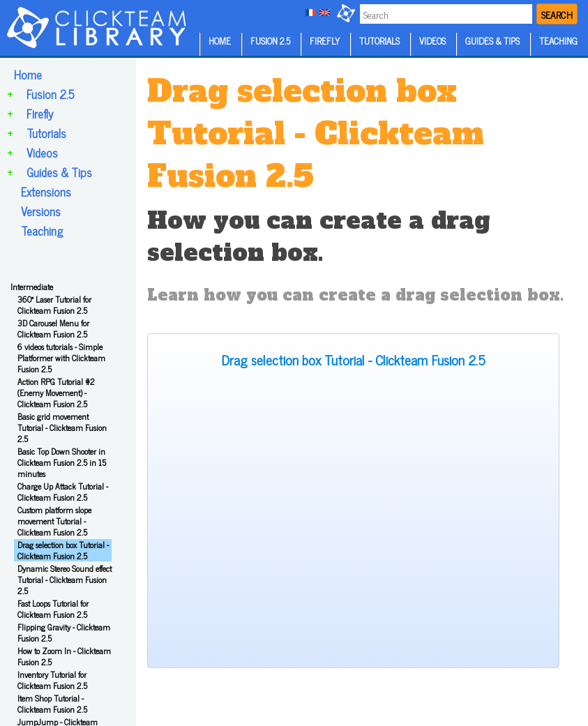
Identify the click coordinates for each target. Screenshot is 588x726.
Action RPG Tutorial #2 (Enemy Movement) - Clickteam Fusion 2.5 (56, 393)
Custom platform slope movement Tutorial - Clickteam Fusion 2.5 (54, 521)
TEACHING (558, 41)
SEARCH (557, 14)
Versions (41, 211)
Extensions (46, 192)
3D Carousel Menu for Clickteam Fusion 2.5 (53, 328)
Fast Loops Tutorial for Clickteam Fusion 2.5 (53, 609)
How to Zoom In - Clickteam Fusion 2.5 (64, 656)
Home (28, 75)
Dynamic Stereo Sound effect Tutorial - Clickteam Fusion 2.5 (65, 580)
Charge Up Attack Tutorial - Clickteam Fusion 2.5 (63, 492)
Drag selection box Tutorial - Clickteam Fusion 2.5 (63, 550)
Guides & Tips (59, 172)
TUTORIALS (379, 41)
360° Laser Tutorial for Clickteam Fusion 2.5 (54, 305)
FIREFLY (325, 41)
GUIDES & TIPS (492, 41)
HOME (220, 41)
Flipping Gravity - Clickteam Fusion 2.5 (64, 633)
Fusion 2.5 (51, 94)
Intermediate (32, 287)
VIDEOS (432, 41)
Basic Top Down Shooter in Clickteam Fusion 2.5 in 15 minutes (62, 462)
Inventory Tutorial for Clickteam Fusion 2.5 (52, 680)
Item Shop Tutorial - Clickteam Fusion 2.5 (52, 704)
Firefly (40, 114)
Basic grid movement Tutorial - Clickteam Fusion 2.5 (62, 428)
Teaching (42, 231)
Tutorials (46, 133)
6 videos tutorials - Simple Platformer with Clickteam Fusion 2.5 (61, 358)
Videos (42, 153)
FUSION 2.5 (270, 41)
